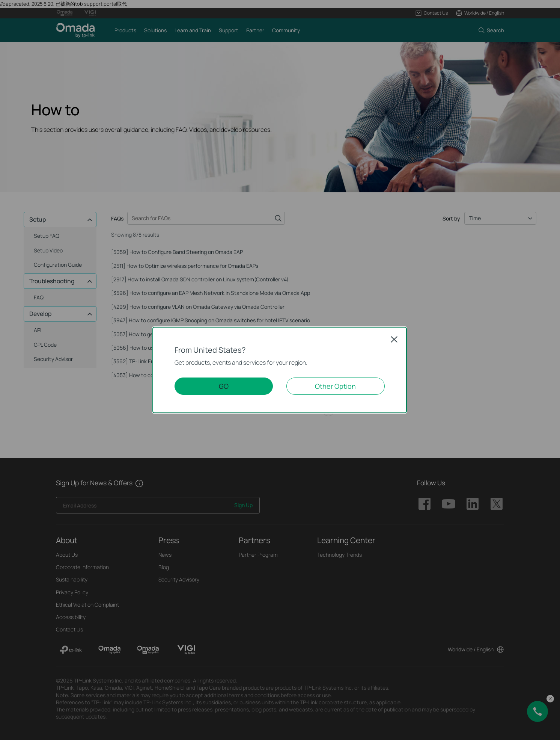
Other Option (335, 386)
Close (394, 339)
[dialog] (280, 370)
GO (224, 386)
